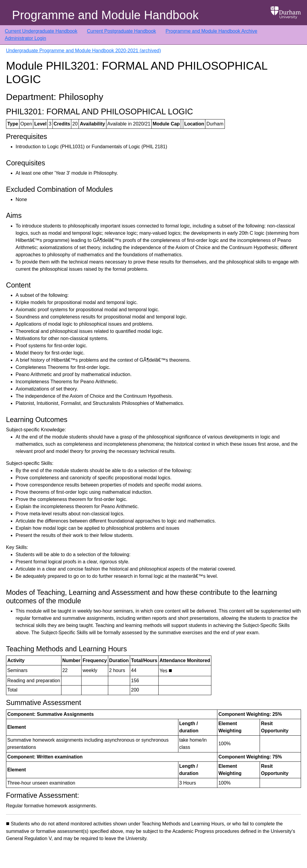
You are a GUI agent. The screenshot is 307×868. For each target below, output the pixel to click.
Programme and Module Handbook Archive (211, 31)
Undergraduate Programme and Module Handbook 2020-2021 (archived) (83, 51)
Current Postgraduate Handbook (121, 31)
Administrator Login (25, 38)
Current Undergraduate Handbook (41, 31)
